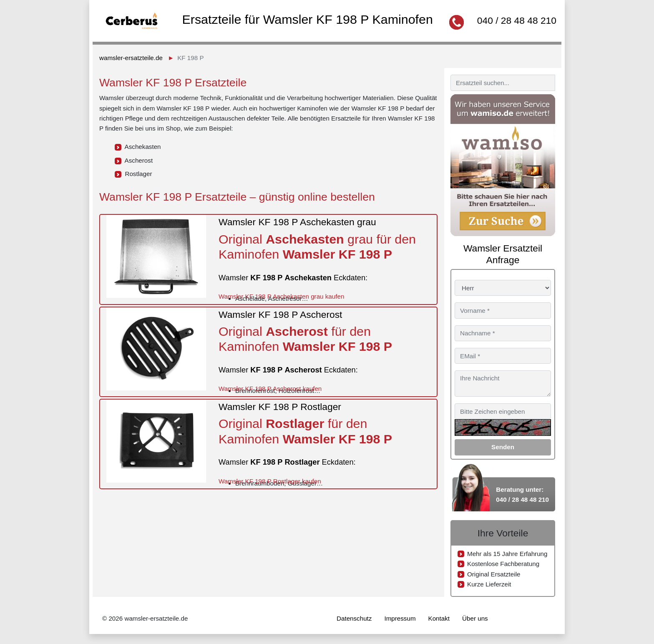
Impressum (400, 618)
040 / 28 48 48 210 (517, 20)
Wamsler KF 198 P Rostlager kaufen (270, 481)
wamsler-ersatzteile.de (131, 58)
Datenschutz (354, 618)
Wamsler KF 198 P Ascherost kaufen (270, 389)
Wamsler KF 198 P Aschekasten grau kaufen (281, 296)
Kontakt (439, 618)
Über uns (475, 618)
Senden (503, 447)
